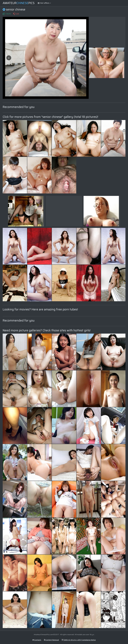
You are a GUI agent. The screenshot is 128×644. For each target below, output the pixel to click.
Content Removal (51, 640)
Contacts (37, 640)
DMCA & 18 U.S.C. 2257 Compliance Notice (79, 640)
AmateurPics (19, 3)
